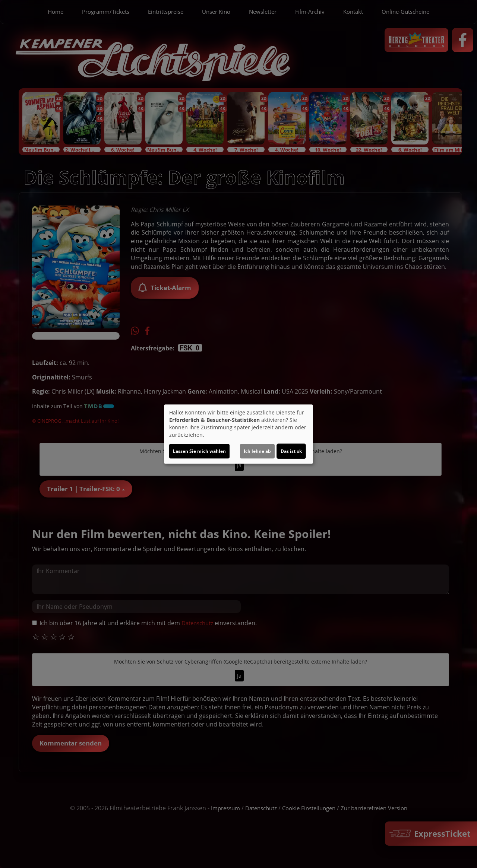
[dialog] (238, 434)
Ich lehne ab (257, 451)
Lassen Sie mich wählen (199, 451)
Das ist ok (291, 451)
